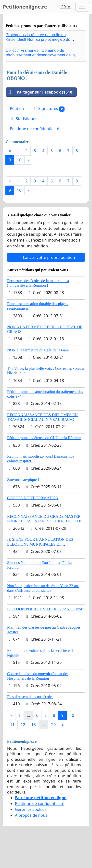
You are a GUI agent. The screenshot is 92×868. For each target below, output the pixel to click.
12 (23, 725)
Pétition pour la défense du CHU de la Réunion (44, 438)
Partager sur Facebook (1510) (40, 92)
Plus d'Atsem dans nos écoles (30, 697)
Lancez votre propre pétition (46, 257)
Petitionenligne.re (25, 7)
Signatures (48, 109)
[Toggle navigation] (82, 7)
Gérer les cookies (31, 809)
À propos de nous (31, 815)
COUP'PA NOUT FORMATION (33, 498)
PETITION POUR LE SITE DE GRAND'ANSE (45, 609)
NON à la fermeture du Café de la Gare (38, 350)
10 (19, 160)
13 (34, 725)
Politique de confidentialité (34, 129)
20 (53, 725)
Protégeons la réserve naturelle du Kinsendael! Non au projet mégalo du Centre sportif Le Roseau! (38, 39)
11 (12, 725)
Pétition (17, 108)
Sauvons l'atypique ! (23, 480)
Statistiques (24, 119)
